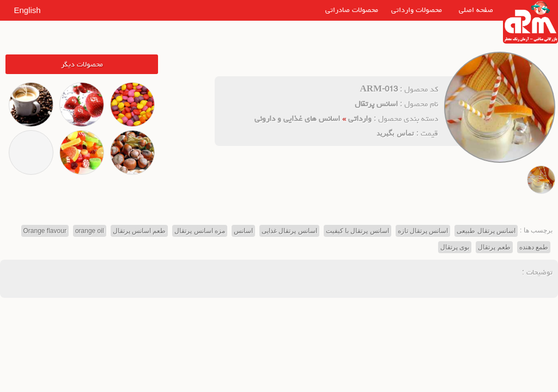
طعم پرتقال (494, 247)
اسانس (243, 231)
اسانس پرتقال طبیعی (486, 231)
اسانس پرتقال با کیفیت (357, 231)
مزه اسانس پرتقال (200, 231)
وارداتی (360, 118)
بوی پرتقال (455, 247)
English (27, 10)
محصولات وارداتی (417, 10)
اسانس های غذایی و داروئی (297, 118)
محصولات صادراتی (352, 10)
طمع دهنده (534, 247)
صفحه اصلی (476, 10)
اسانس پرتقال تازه (423, 231)
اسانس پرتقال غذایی (289, 231)
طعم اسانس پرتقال (139, 231)
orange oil (90, 231)
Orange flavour (45, 231)
